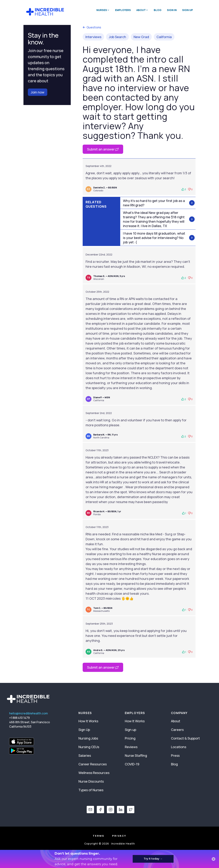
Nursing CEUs (89, 747)
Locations (179, 747)
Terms (99, 836)
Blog (158, 10)
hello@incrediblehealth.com (28, 713)
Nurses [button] (103, 10)
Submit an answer (103, 149)
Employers (123, 10)
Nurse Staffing (136, 755)
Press (175, 755)
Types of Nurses (91, 790)
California (164, 37)
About (176, 721)
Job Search (117, 37)
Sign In (172, 10)
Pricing (130, 738)
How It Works (88, 721)
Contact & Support (185, 738)
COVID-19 (132, 764)
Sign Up (188, 10)
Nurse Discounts (91, 781)
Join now (38, 92)
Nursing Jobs (88, 738)
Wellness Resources (94, 773)
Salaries (85, 755)
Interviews (93, 37)
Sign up (130, 730)
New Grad (141, 37)
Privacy (119, 836)
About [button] (142, 10)
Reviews (131, 747)
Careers (177, 730)
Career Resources (93, 764)
